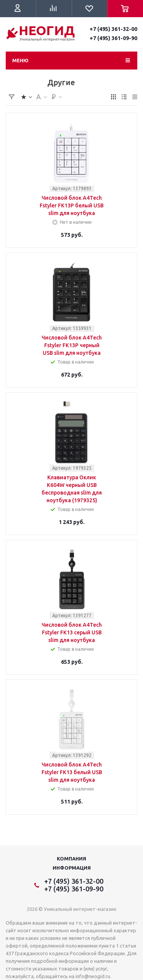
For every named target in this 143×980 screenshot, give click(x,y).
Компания (71, 859)
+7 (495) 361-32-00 (113, 29)
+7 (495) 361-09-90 (113, 38)
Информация (72, 868)
